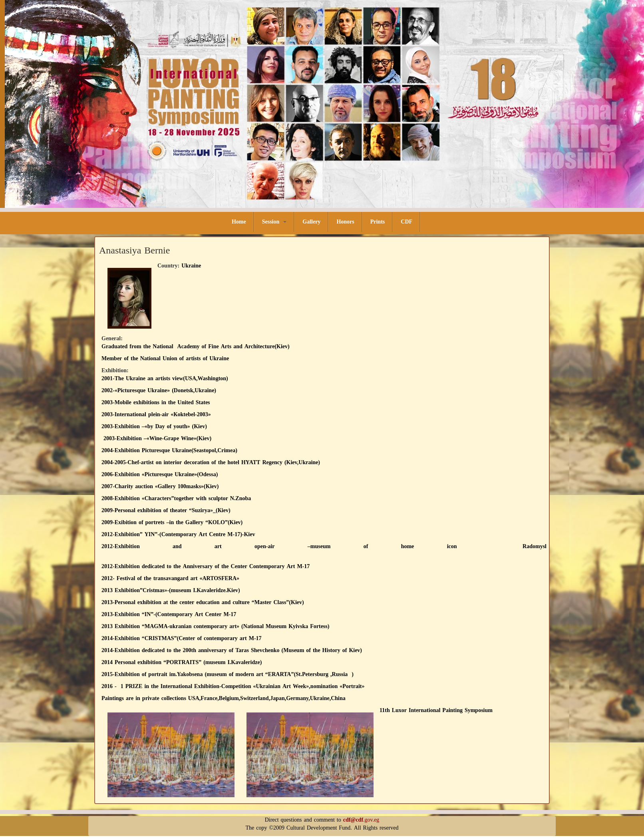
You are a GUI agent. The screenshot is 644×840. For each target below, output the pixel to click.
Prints (378, 222)
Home (239, 222)
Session (274, 222)
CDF (406, 222)
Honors (345, 222)
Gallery (311, 222)
